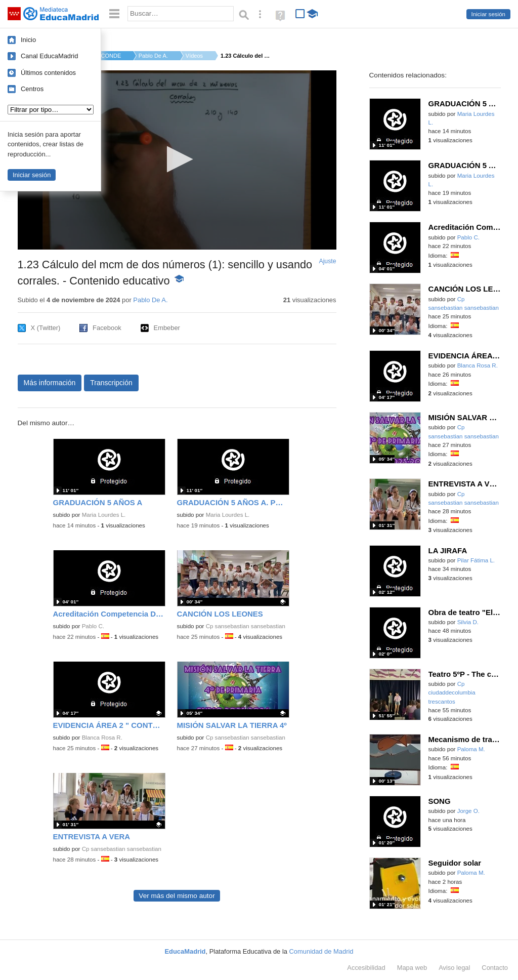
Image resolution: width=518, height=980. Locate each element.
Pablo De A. (153, 56)
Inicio (28, 40)
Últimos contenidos (48, 73)
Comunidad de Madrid (321, 951)
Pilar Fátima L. (476, 560)
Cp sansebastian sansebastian (246, 626)
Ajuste (327, 261)
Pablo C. (93, 626)
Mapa (412, 968)
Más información (50, 383)
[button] (177, 159)
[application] (177, 160)
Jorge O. (468, 811)
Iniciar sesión (488, 14)
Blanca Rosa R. (102, 738)
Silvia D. (468, 622)
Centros (32, 89)
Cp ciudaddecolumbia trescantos (452, 693)
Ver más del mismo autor (177, 896)
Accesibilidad (366, 968)
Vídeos (194, 56)
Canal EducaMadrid (49, 56)
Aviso (454, 968)
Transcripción (111, 383)
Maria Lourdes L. (104, 515)
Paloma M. (471, 749)
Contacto (495, 968)
